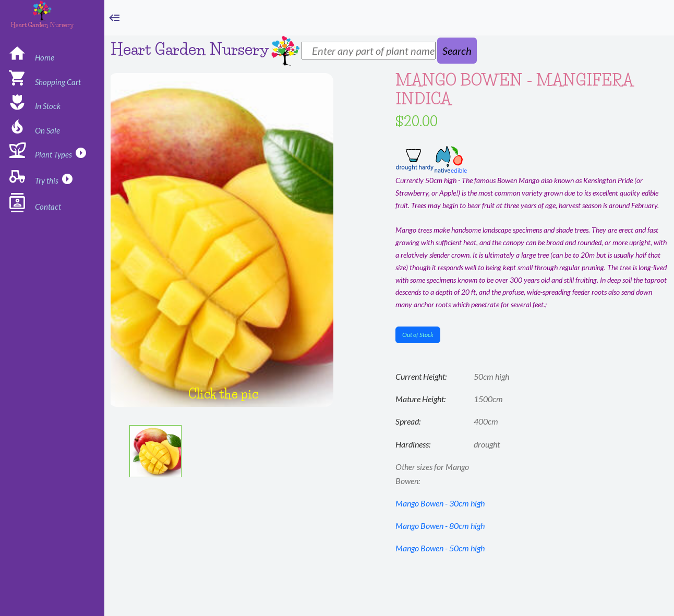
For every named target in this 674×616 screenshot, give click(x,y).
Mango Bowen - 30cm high (440, 503)
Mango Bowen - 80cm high (440, 526)
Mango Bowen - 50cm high (440, 548)
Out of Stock (418, 335)
